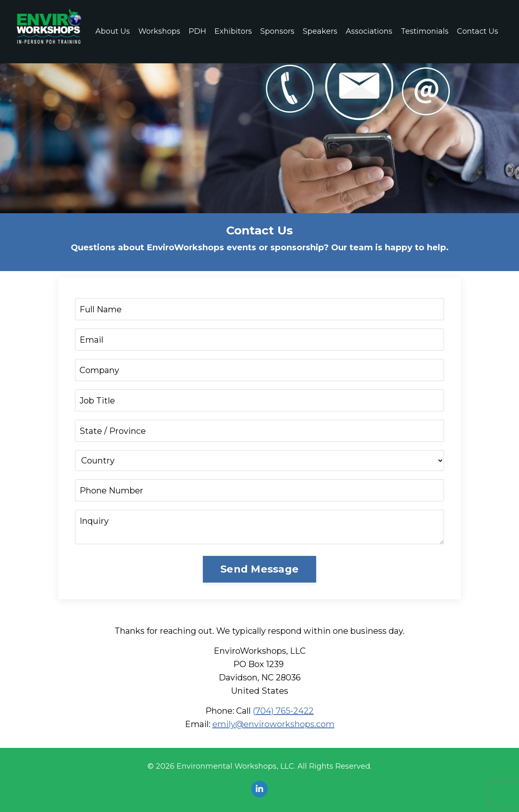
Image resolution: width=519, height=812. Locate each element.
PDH (197, 31)
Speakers (320, 31)
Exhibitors (233, 31)
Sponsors (277, 31)
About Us (113, 31)
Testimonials (425, 31)
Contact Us (478, 31)
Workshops (159, 31)
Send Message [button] (259, 569)
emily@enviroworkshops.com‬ (273, 724)
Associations (369, 31)
